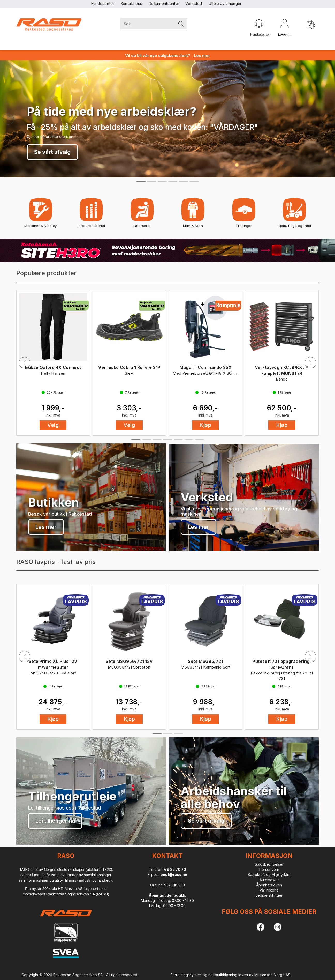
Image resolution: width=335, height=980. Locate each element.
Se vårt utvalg (52, 152)
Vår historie (269, 890)
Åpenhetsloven (269, 885)
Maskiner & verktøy (40, 215)
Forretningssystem (186, 975)
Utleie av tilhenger (225, 3)
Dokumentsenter (164, 3)
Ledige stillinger (269, 895)
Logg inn (285, 24)
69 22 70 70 (175, 869)
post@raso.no (174, 875)
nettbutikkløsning (223, 975)
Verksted (194, 3)
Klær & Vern (193, 215)
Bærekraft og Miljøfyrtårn (269, 875)
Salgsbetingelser (269, 864)
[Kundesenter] (259, 24)
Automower (269, 880)
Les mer (46, 527)
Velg (53, 425)
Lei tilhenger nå (55, 821)
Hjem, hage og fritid (295, 215)
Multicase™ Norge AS (272, 975)
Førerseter (142, 215)
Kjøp (205, 425)
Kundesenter (103, 3)
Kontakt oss (131, 3)
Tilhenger (244, 215)
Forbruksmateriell (91, 215)
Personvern (269, 869)
